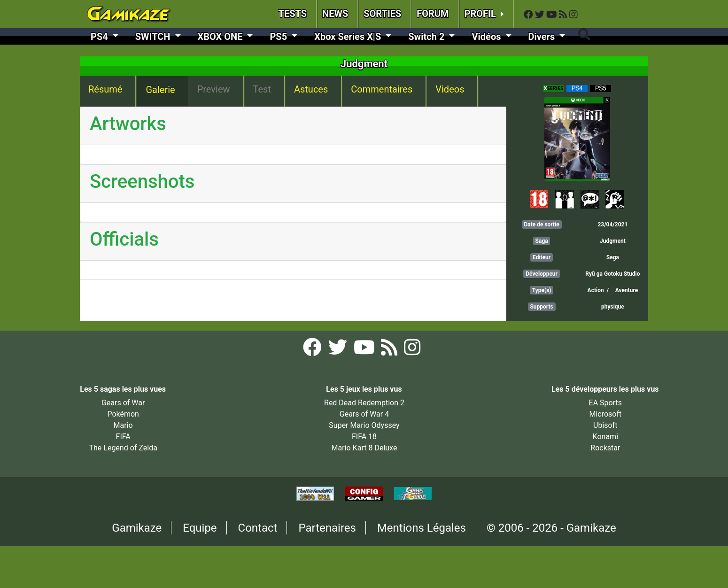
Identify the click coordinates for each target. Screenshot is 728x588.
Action (596, 290)
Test (262, 89)
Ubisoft (605, 425)
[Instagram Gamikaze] (573, 15)
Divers (543, 37)
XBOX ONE (221, 37)
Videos (450, 89)
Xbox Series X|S (349, 37)
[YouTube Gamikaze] (553, 15)
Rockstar (605, 448)
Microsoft (605, 414)
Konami (605, 437)
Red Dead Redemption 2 (364, 403)
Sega (613, 257)
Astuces (311, 89)
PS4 (101, 37)
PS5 (279, 37)
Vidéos (487, 37)
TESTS (293, 14)
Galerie (160, 90)
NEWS (335, 14)
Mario (123, 425)
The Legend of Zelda (123, 448)
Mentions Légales (422, 528)
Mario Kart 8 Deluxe (364, 448)
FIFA (123, 437)
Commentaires (382, 89)
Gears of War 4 (364, 414)
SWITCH (154, 37)
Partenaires (327, 528)
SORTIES (382, 14)
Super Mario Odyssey (364, 425)
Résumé (105, 89)
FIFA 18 (364, 437)
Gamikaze (137, 528)
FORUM (433, 14)
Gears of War (123, 403)
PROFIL (481, 14)
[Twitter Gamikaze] (541, 15)
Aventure (627, 290)
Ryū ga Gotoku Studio (612, 274)
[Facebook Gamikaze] (529, 15)
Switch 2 (427, 37)
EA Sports (605, 403)
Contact (258, 528)
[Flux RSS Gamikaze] (564, 15)
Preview (214, 89)
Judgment (613, 241)
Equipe (200, 528)
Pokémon (123, 414)
